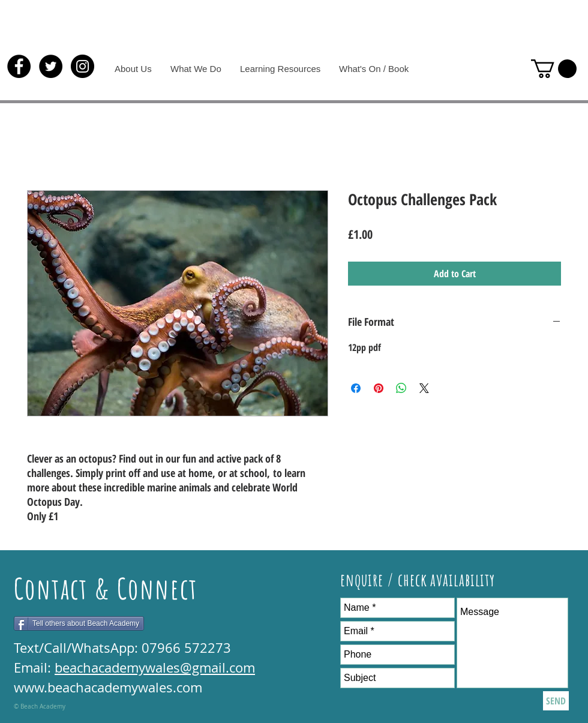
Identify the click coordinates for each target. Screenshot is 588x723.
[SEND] (556, 701)
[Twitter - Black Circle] (51, 66)
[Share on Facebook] (356, 388)
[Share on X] (424, 388)
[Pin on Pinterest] (379, 388)
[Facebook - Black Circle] (19, 66)
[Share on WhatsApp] (401, 388)
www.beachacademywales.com (108, 687)
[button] (554, 69)
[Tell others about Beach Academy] (79, 623)
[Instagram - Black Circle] (82, 66)
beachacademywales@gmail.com (155, 667)
